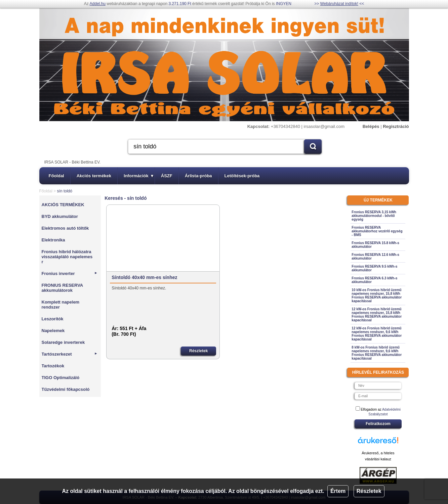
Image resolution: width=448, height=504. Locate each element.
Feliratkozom (378, 424)
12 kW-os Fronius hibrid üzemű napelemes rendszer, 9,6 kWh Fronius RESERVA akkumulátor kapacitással (377, 334)
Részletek (369, 491)
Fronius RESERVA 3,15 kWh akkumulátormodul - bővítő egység (374, 216)
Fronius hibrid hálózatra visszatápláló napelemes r (67, 257)
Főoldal (56, 176)
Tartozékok (53, 366)
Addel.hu (98, 4)
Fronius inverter (70, 273)
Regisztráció (396, 126)
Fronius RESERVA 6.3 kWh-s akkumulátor (374, 280)
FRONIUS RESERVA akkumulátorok (62, 288)
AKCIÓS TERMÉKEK (63, 205)
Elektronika (53, 240)
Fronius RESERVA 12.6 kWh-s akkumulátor (375, 257)
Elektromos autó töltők (65, 228)
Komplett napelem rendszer (61, 305)
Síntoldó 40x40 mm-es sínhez (144, 277)
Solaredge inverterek (63, 342)
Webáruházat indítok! (339, 4)
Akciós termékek (94, 176)
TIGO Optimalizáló (61, 378)
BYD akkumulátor (60, 216)
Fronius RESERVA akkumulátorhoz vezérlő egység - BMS (377, 231)
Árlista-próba (198, 176)
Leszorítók (53, 319)
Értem (338, 491)
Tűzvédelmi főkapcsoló (66, 389)
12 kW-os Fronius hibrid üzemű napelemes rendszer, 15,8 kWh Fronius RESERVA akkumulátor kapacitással (377, 315)
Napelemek (53, 331)
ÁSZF (167, 176)
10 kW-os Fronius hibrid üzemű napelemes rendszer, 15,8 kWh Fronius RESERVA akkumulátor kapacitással (377, 295)
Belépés (371, 126)
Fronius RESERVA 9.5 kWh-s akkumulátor (374, 268)
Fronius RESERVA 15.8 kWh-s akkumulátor (375, 245)
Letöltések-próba (242, 176)
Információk (138, 176)
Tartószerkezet (70, 354)
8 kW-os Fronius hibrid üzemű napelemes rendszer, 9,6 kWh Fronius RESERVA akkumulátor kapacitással (377, 353)
